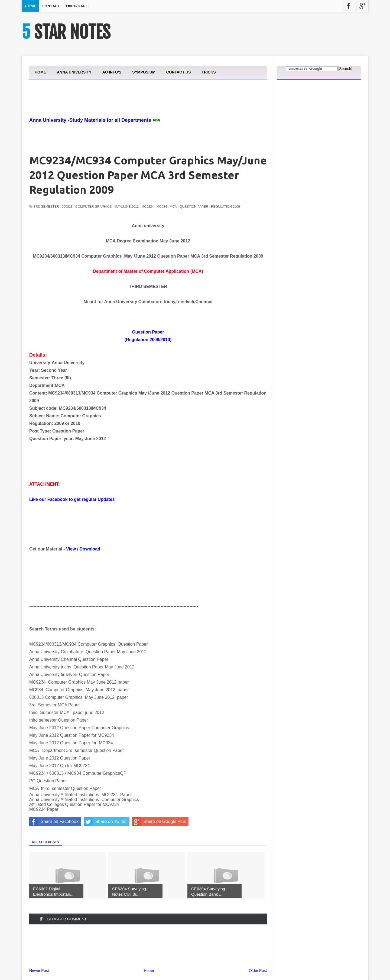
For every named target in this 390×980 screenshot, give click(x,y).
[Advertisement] (128, 113)
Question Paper (194, 207)
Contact (51, 6)
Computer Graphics (94, 207)
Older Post (258, 971)
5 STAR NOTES (66, 32)
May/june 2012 (126, 207)
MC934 (162, 207)
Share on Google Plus (159, 822)
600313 (67, 207)
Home (30, 6)
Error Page (77, 6)
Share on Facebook (54, 822)
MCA (173, 207)
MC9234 (147, 207)
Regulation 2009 (225, 207)
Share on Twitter (105, 822)
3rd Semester (46, 207)
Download (90, 549)
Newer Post (39, 971)
